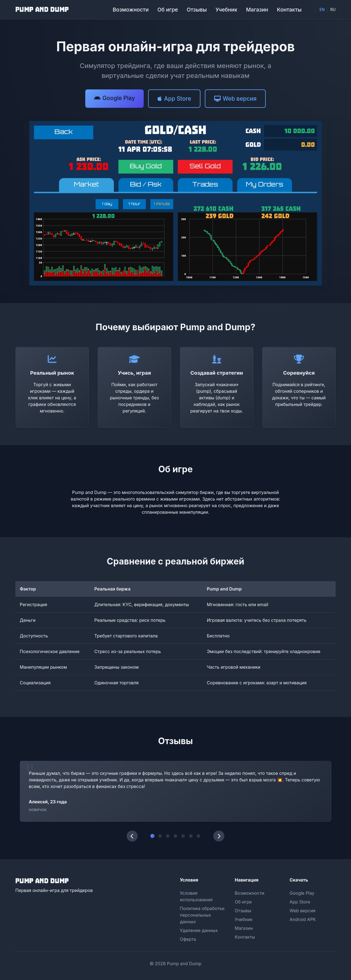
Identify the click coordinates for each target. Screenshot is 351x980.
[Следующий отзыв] (219, 836)
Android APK (303, 919)
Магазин (257, 10)
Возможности (131, 10)
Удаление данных (199, 930)
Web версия (302, 911)
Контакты (289, 10)
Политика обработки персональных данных (202, 915)
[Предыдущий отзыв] (132, 836)
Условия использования (196, 896)
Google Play (302, 893)
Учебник (226, 10)
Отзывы (197, 10)
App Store (300, 902)
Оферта (188, 939)
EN (322, 9)
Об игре (168, 10)
